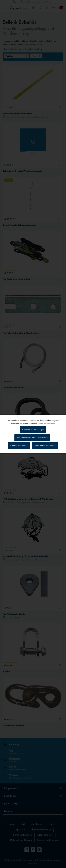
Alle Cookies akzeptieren (45, 446)
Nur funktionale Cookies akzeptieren (32, 438)
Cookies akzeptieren (19, 446)
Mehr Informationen (47, 423)
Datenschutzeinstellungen (33, 430)
